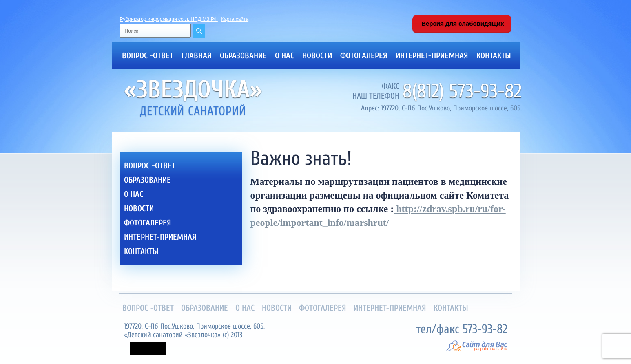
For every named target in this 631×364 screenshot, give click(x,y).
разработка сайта (490, 349)
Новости (317, 56)
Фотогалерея (364, 56)
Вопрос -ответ (148, 56)
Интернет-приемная (432, 56)
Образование (243, 56)
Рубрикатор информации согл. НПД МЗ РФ (169, 19)
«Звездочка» (193, 90)
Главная (197, 56)
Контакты (494, 56)
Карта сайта (235, 19)
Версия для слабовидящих (462, 23)
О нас (285, 56)
